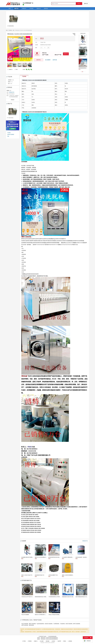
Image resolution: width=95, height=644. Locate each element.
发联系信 (39, 60)
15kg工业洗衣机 (25, 624)
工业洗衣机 (62, 624)
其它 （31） (10, 84)
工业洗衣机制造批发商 (52, 636)
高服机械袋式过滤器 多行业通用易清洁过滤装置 (71, 597)
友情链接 (70, 641)
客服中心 (36, 641)
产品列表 (10, 30)
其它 (14, 30)
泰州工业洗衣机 (77, 624)
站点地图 (42, 641)
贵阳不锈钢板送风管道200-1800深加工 (83, 597)
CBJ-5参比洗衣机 (11, 26)
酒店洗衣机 (31, 625)
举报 (16, 69)
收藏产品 (10, 69)
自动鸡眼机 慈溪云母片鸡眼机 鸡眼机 (86, 44)
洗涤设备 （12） (11, 80)
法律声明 (59, 641)
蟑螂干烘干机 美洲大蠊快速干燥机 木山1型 (87, 56)
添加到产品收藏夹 (11, 134)
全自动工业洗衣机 (49, 624)
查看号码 (66, 54)
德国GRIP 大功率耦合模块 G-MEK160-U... (43, 615)
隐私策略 (48, 641)
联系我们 (30, 641)
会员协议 (53, 641)
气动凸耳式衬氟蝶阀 (25, 615)
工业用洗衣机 (56, 624)
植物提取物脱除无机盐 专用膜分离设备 (42, 597)
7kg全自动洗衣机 (40, 624)
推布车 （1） (11, 82)
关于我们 (24, 641)
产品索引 (9, 133)
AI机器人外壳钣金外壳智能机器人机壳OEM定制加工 (58, 615)
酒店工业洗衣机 (32, 624)
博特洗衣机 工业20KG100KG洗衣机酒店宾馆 (49, 638)
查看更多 (13, 100)
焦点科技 (49, 643)
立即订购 (55, 60)
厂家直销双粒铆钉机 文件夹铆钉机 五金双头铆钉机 (58, 597)
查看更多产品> (85, 541)
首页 (7, 30)
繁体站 (65, 641)
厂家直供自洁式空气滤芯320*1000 (28, 597)
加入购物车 (48, 60)
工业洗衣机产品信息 (42, 636)
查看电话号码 (12, 92)
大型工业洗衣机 (25, 625)
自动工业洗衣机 (69, 624)
